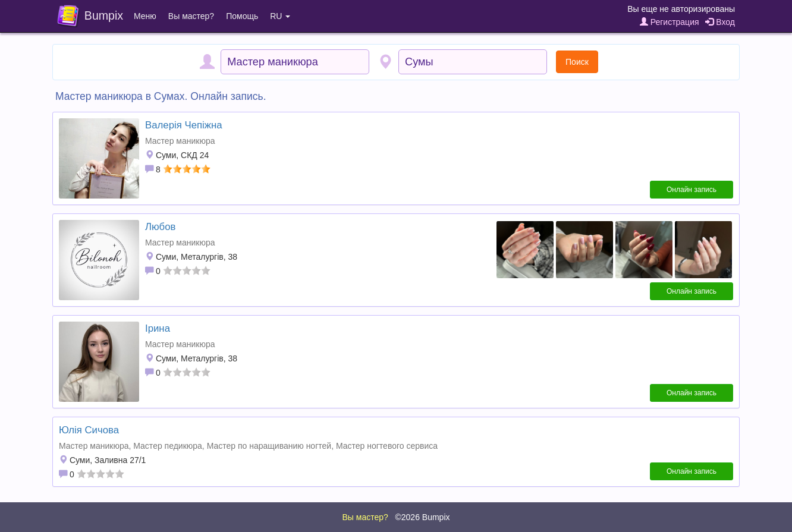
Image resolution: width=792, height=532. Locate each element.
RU (280, 16)
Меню (145, 16)
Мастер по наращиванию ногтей (269, 446)
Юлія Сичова (89, 430)
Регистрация (670, 22)
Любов (160, 227)
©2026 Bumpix (422, 517)
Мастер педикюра (168, 446)
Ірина (158, 328)
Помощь (242, 16)
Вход (720, 22)
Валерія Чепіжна (184, 125)
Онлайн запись (692, 190)
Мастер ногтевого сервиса (387, 446)
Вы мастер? (191, 16)
